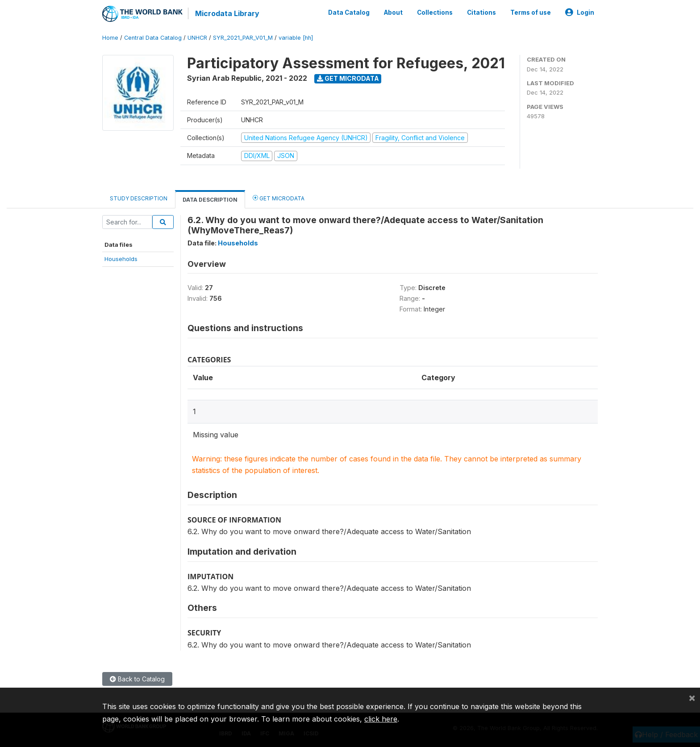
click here (381, 719)
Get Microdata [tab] (279, 198)
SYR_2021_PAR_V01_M (243, 38)
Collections (435, 12)
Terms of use (531, 12)
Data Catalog (349, 12)
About (393, 12)
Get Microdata (348, 78)
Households (121, 259)
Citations (481, 12)
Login (580, 12)
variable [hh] (296, 38)
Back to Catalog (137, 679)
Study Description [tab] (139, 198)
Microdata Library (227, 13)
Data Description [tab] (210, 200)
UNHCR (197, 38)
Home (110, 38)
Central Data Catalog (153, 38)
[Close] (692, 697)
